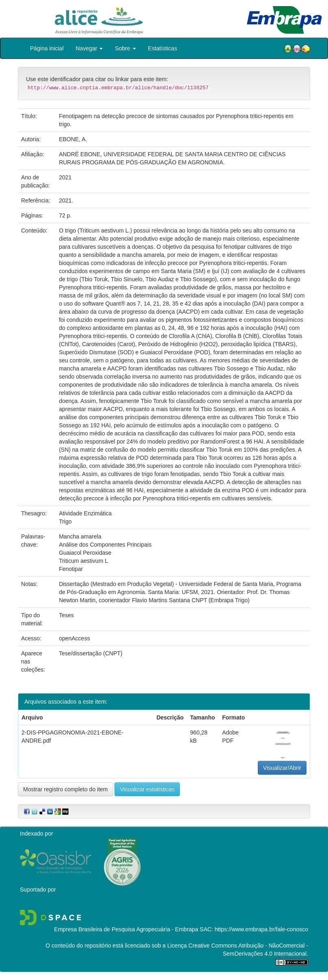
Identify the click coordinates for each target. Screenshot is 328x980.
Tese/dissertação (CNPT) (91, 653)
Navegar (90, 48)
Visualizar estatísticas (147, 789)
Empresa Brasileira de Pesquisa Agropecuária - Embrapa (126, 929)
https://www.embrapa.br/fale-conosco (261, 929)
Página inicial (47, 48)
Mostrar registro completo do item (66, 789)
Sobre (125, 48)
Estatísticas (163, 48)
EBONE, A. (73, 139)
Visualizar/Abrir (282, 768)
